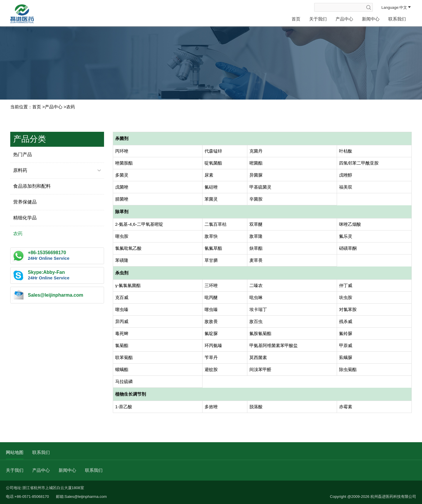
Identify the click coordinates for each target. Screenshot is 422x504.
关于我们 (318, 19)
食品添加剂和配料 (32, 186)
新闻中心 (371, 19)
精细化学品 (25, 218)
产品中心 (344, 19)
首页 (296, 19)
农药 (71, 107)
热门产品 (23, 154)
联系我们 (397, 19)
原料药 (57, 170)
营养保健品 (25, 202)
